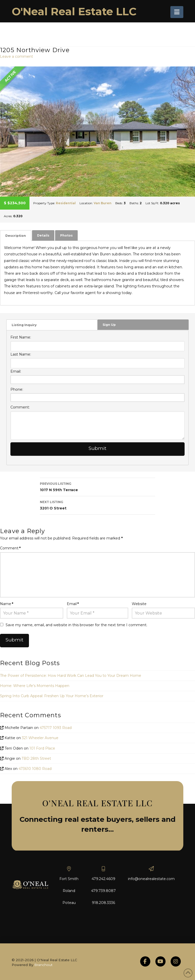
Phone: (17, 389)
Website (139, 604)
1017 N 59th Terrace (97, 486)
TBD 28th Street (36, 758)
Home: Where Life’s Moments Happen (35, 686)
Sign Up (109, 325)
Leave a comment (17, 56)
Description (16, 236)
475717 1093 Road (56, 728)
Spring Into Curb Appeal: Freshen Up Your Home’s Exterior (52, 696)
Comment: (20, 407)
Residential (66, 203)
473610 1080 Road (35, 769)
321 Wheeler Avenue (40, 738)
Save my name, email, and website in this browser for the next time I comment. (76, 625)
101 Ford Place (42, 748)
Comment (10, 548)
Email (73, 604)
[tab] (16, 236)
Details (43, 235)
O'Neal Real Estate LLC (74, 11)
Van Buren (103, 203)
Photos (66, 235)
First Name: (21, 337)
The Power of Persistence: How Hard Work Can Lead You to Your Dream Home (71, 676)
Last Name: (21, 354)
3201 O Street (97, 505)
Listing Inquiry (24, 325)
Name (7, 604)
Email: (16, 371)
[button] (177, 12)
